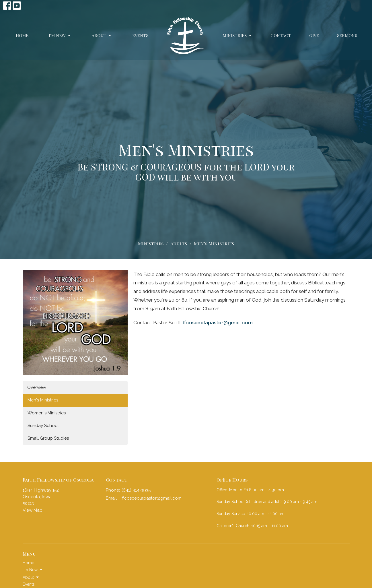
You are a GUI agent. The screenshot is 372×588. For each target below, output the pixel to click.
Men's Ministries (43, 400)
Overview (37, 387)
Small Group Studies (48, 438)
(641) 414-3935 (136, 490)
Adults (179, 243)
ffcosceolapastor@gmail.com (218, 323)
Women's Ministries (47, 413)
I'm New (60, 35)
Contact (281, 35)
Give (314, 35)
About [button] (31, 577)
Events (140, 35)
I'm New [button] (33, 570)
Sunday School (43, 426)
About (102, 35)
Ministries (237, 35)
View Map (33, 510)
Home (22, 35)
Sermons (347, 35)
